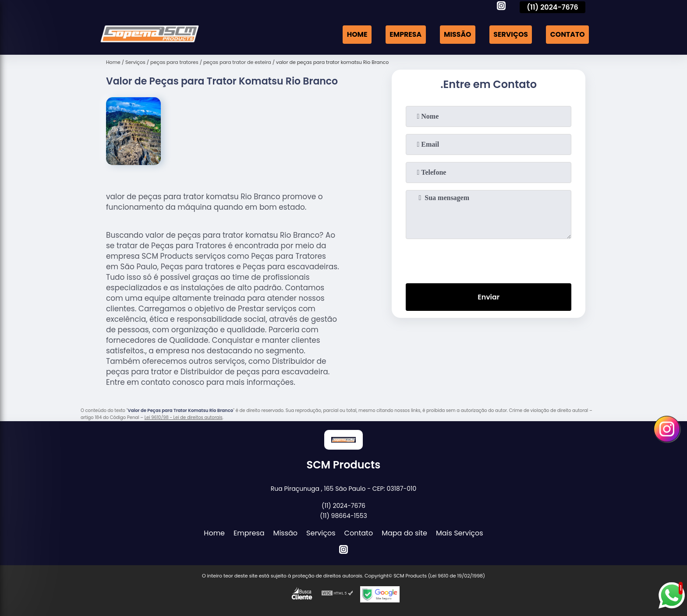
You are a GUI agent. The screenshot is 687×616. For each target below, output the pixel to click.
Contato (567, 34)
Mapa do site (404, 533)
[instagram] (501, 7)
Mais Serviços (460, 533)
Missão (456, 34)
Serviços (510, 34)
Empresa (403, 34)
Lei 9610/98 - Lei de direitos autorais (184, 417)
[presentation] (489, 259)
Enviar (489, 297)
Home (354, 34)
